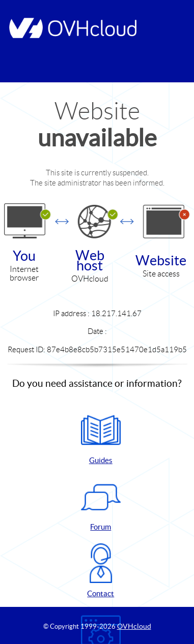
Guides (101, 437)
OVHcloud (134, 626)
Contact (101, 571)
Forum (101, 504)
